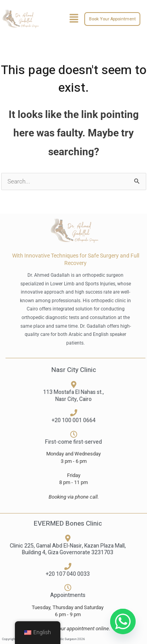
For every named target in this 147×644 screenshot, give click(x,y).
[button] (74, 19)
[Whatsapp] (123, 621)
